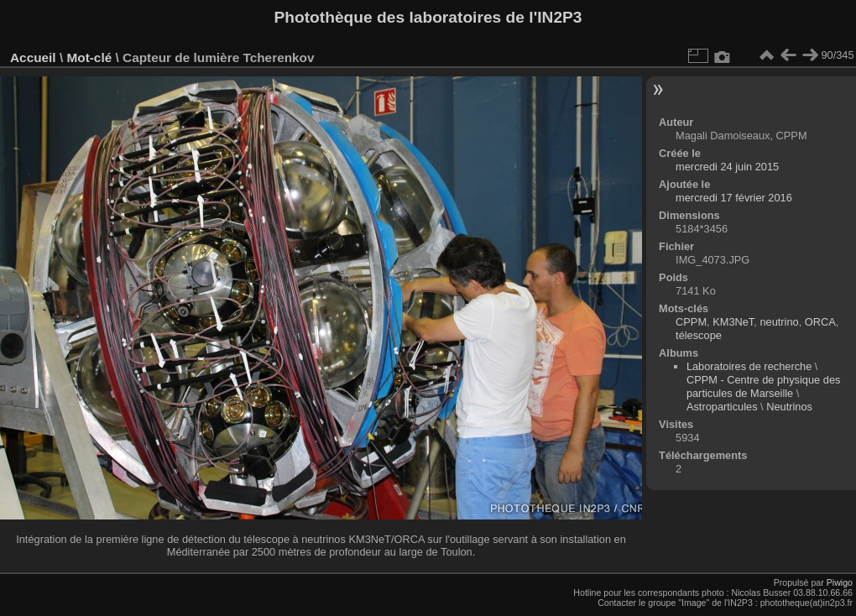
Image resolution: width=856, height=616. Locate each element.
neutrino (779, 322)
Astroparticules (722, 407)
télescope (699, 335)
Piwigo (840, 582)
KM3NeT (733, 322)
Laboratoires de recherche (749, 366)
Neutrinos (789, 407)
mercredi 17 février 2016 (734, 198)
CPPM (691, 322)
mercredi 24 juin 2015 (727, 167)
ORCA (820, 322)
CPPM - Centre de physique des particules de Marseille (764, 386)
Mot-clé (89, 57)
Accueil (33, 57)
